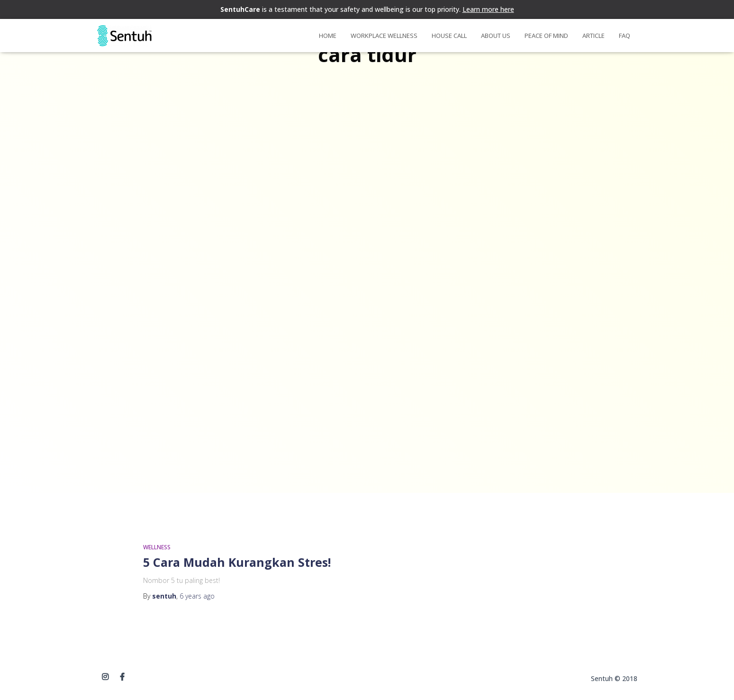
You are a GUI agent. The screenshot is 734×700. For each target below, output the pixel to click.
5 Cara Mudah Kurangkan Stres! (237, 562)
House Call (449, 36)
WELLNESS (157, 547)
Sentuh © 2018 (614, 678)
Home (328, 36)
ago (197, 596)
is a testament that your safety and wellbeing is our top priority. (367, 9)
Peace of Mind (546, 36)
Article (594, 36)
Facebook (122, 677)
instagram (105, 677)
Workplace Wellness (384, 36)
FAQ (625, 36)
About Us (496, 36)
